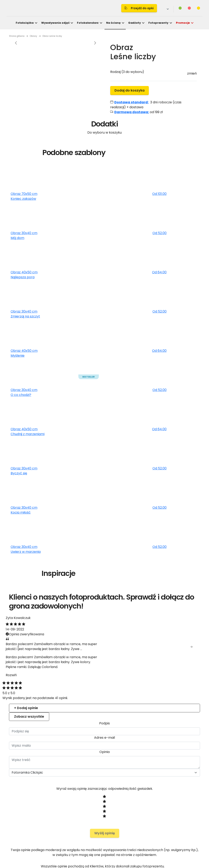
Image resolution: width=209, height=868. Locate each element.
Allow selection (140, 480)
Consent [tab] (43, 398)
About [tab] (166, 398)
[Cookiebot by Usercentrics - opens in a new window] (175, 387)
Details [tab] (104, 398)
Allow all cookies (176, 480)
